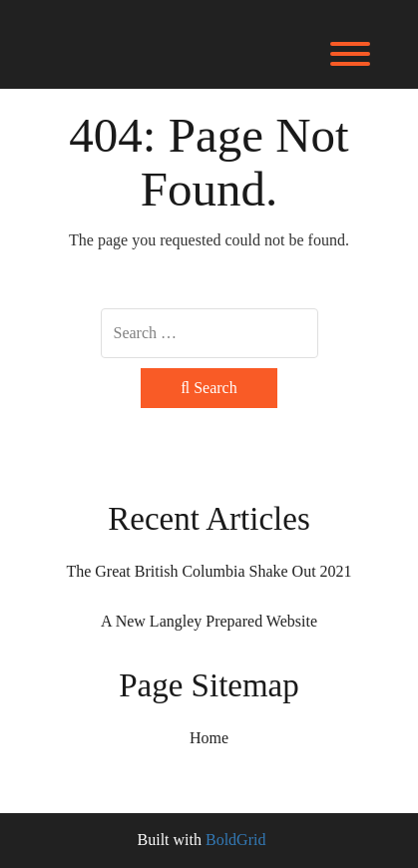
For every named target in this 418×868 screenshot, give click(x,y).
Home (209, 738)
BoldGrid (235, 840)
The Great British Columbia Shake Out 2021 (209, 571)
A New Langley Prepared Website (209, 621)
